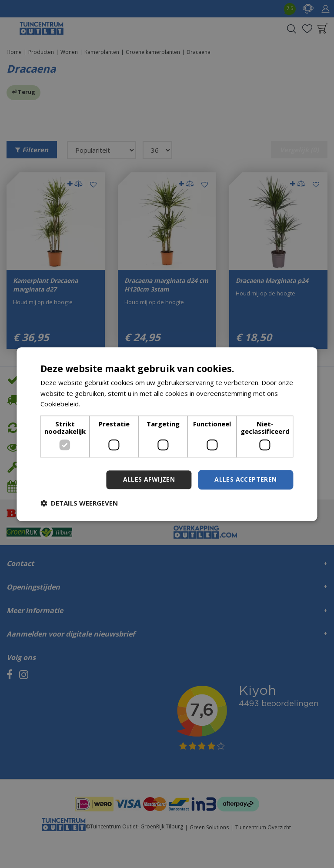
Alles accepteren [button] (245, 479)
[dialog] (167, 434)
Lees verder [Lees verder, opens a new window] (100, 404)
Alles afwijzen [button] (149, 479)
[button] (79, 503)
